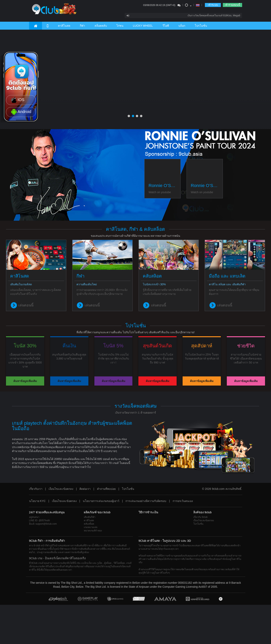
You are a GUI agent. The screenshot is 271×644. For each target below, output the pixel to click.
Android (21, 112)
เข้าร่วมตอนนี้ (232, 5)
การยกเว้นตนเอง (183, 501)
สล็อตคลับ (101, 26)
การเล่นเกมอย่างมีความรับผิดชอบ (146, 501)
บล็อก (182, 26)
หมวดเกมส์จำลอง (93, 531)
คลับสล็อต (89, 524)
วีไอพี (166, 26)
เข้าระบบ (213, 5)
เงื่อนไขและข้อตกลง (61, 489)
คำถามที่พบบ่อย (106, 489)
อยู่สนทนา (34, 517)
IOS (17, 100)
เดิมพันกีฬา (90, 517)
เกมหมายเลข (91, 527)
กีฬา (82, 26)
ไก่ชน (120, 26)
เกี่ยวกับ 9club (201, 517)
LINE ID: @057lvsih (40, 520)
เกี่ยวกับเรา (36, 489)
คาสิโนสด (64, 26)
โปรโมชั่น (201, 26)
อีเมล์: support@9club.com (43, 524)
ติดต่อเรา (85, 489)
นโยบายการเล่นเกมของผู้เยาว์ (101, 501)
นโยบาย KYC (37, 501)
